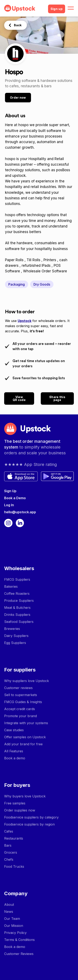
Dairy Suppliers (16, 636)
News (9, 912)
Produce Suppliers (19, 601)
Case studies (14, 730)
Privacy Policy (15, 933)
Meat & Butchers (17, 608)
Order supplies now (20, 810)
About (9, 905)
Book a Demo (15, 498)
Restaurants (14, 838)
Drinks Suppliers (17, 615)
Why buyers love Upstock (25, 796)
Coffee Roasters (17, 594)
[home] (24, 8)
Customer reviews (18, 688)
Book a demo (15, 758)
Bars (8, 845)
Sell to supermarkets (21, 695)
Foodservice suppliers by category (31, 817)
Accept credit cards (20, 709)
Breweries (12, 629)
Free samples (15, 803)
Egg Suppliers (15, 643)
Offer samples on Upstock (25, 737)
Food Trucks (14, 866)
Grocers (11, 852)
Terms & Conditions (19, 940)
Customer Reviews (19, 954)
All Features (14, 751)
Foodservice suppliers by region (29, 824)
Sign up (57, 9)
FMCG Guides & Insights (23, 702)
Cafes (9, 831)
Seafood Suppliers (19, 622)
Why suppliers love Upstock (27, 681)
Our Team (12, 919)
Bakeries (11, 586)
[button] (71, 8)
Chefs (9, 859)
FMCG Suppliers (17, 579)
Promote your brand (20, 716)
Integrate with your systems (26, 723)
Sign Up (10, 491)
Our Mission (14, 926)
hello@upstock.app (20, 512)
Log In (9, 505)
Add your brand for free (23, 744)
